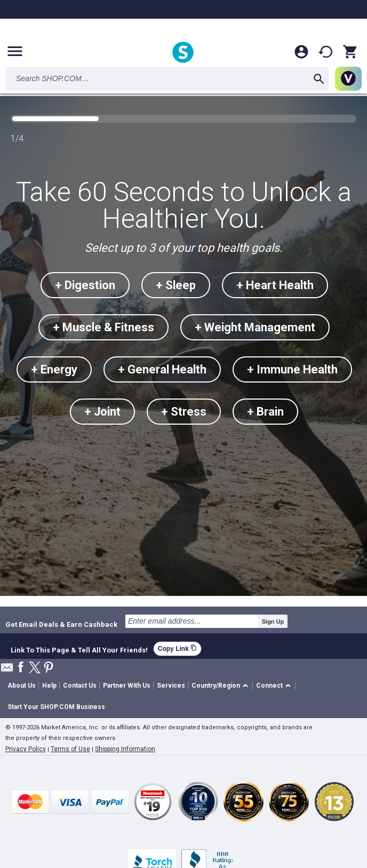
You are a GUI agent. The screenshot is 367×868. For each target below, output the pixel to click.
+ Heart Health (275, 285)
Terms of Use (70, 749)
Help (49, 686)
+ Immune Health (292, 369)
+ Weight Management (255, 327)
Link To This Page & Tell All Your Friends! (79, 649)
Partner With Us (127, 686)
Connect (269, 686)
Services (171, 686)
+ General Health (162, 369)
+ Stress (184, 412)
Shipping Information (125, 749)
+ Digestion (85, 285)
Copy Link (177, 648)
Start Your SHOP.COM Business (56, 707)
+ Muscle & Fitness (103, 327)
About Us (22, 686)
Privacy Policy (26, 749)
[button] (222, 686)
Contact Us (80, 686)
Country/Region (216, 686)
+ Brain (265, 412)
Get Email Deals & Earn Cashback (61, 624)
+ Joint (102, 412)
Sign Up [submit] (273, 622)
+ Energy (54, 369)
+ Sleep (176, 285)
